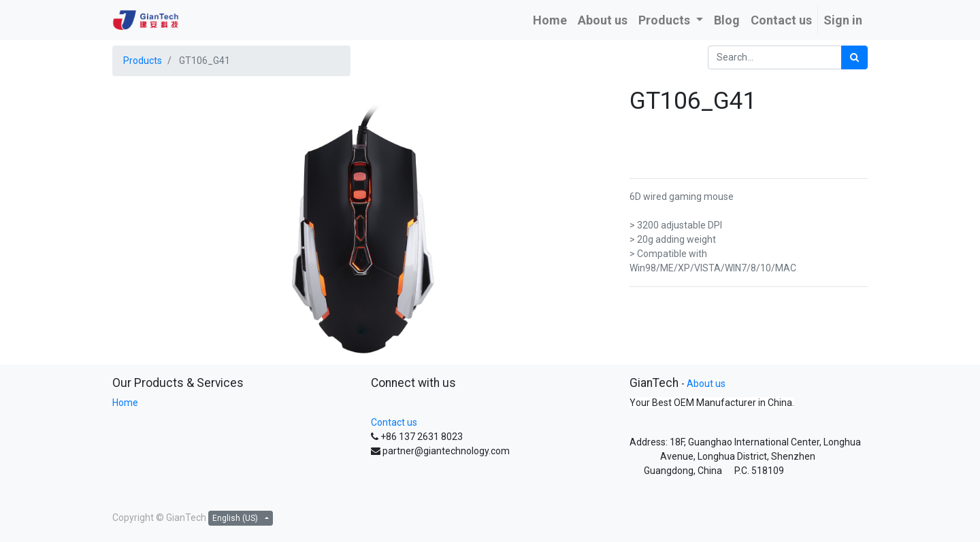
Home (125, 403)
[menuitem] (550, 20)
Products (143, 61)
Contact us (394, 422)
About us (706, 384)
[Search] (854, 57)
